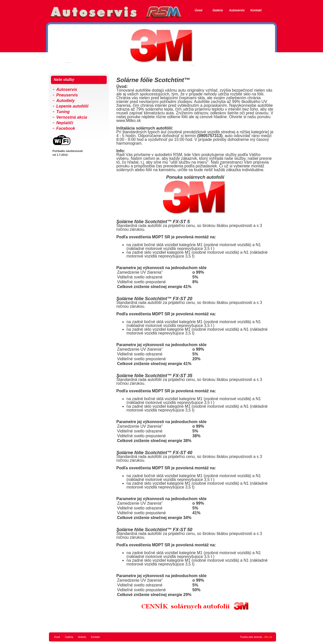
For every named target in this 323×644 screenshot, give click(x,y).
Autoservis (237, 10)
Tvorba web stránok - (256, 637)
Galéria (218, 10)
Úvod (199, 10)
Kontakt (256, 10)
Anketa (82, 637)
